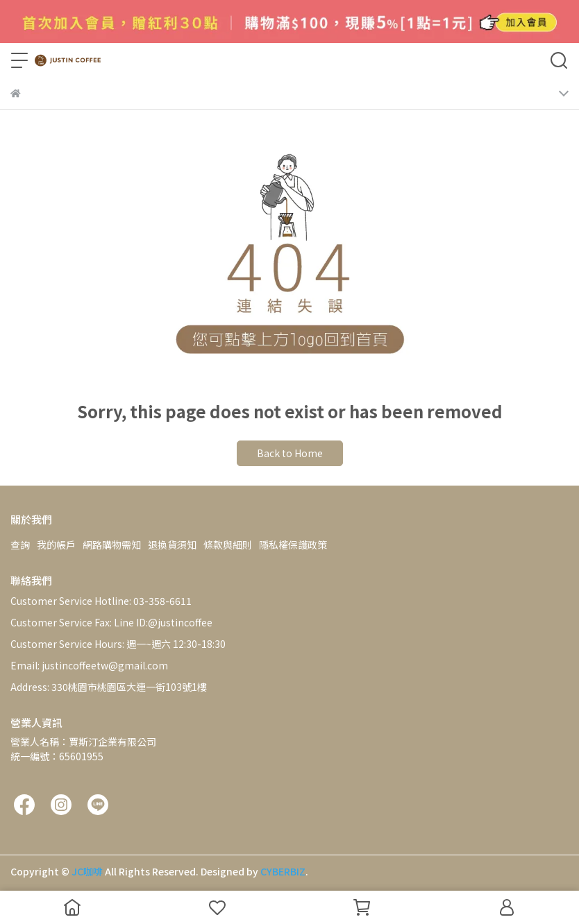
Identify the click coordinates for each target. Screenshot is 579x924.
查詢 (20, 545)
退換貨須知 (172, 545)
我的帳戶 (56, 545)
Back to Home (290, 453)
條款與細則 (228, 545)
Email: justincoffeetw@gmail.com (89, 665)
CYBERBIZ (283, 871)
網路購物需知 (112, 545)
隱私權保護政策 (293, 545)
